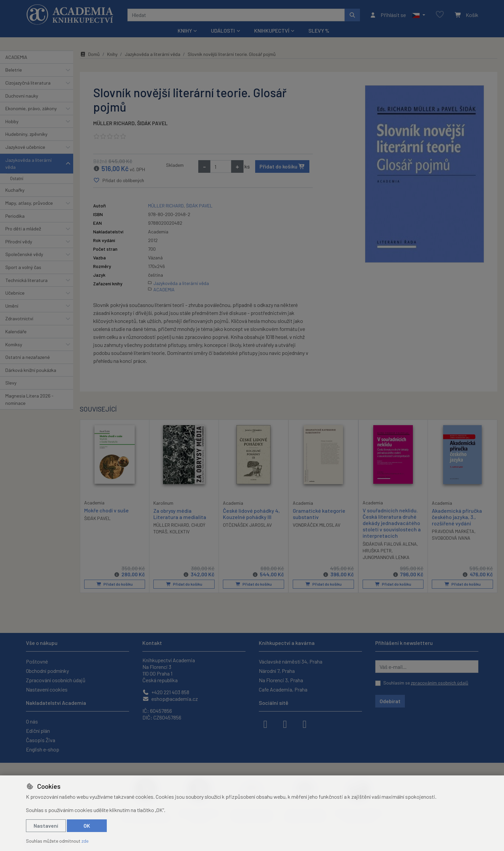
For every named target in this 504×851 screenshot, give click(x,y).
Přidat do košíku (282, 166)
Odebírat (390, 701)
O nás (32, 721)
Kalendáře (16, 331)
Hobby (12, 121)
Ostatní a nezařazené (28, 357)
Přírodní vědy (19, 242)
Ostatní (17, 178)
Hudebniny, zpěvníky (26, 134)
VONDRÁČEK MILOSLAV (317, 525)
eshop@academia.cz (170, 699)
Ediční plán (38, 731)
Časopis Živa (41, 740)
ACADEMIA (16, 57)
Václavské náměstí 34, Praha (291, 661)
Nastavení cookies (47, 689)
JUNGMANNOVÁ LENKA (386, 557)
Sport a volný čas (23, 267)
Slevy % (319, 30)
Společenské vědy (24, 254)
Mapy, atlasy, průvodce (29, 203)
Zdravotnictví (19, 318)
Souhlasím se (426, 683)
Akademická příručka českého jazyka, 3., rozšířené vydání (457, 517)
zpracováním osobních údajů (440, 683)
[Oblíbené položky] (440, 15)
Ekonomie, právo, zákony (31, 108)
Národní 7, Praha (277, 671)
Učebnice (15, 293)
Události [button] (223, 30)
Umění (12, 306)
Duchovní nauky (22, 96)
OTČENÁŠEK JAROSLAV (247, 525)
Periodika (15, 216)
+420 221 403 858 (166, 692)
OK (87, 826)
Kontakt (152, 643)
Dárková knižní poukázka (31, 370)
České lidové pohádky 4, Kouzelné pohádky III (251, 514)
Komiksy (14, 344)
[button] (418, 15)
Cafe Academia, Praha (283, 689)
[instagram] (285, 723)
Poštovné (37, 661)
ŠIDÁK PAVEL (152, 123)
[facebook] (265, 723)
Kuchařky (15, 190)
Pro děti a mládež (23, 229)
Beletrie (14, 70)
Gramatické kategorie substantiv (319, 514)
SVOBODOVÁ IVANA (451, 538)
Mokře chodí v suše (106, 510)
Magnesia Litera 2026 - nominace (29, 399)
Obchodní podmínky (47, 671)
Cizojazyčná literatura (28, 83)
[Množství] (221, 166)
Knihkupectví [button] (272, 30)
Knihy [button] (185, 30)
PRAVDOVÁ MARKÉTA (453, 531)
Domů (90, 54)
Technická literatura (26, 280)
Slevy (11, 383)
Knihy (112, 54)
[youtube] (305, 723)
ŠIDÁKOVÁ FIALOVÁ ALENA (390, 544)
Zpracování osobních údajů (56, 680)
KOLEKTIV (180, 532)
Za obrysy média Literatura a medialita (180, 514)
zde (85, 841)
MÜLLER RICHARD (114, 123)
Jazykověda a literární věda (28, 164)
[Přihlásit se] (388, 15)
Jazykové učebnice (25, 147)
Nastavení (46, 826)
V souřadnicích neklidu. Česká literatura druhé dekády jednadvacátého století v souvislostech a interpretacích (392, 523)
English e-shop (43, 749)
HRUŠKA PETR (377, 551)
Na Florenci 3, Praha (281, 680)
